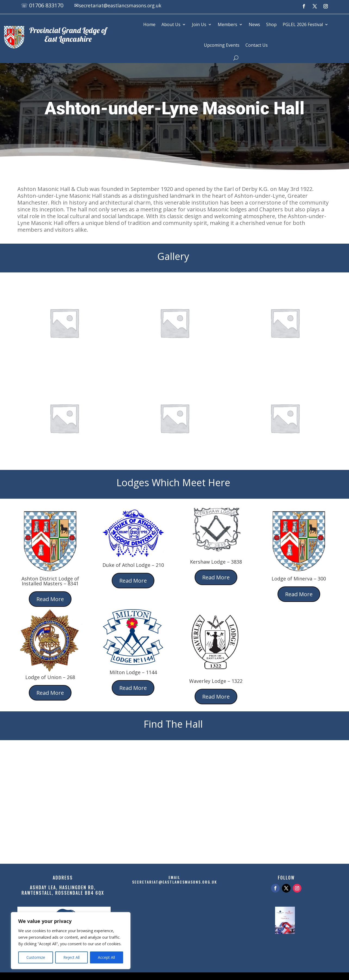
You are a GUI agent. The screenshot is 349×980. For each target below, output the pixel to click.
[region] (71, 941)
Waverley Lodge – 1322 (216, 681)
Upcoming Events (222, 45)
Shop (271, 24)
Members (228, 24)
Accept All (106, 957)
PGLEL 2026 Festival (303, 24)
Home (149, 24)
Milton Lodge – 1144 (133, 672)
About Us (171, 24)
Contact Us (257, 45)
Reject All (71, 957)
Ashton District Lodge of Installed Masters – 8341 (50, 581)
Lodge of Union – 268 (50, 677)
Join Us (199, 24)
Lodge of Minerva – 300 (299, 579)
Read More (50, 599)
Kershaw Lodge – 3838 (216, 562)
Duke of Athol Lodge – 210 (133, 565)
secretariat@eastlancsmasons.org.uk (126, 5)
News (254, 24)
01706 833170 (46, 5)
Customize (36, 957)
